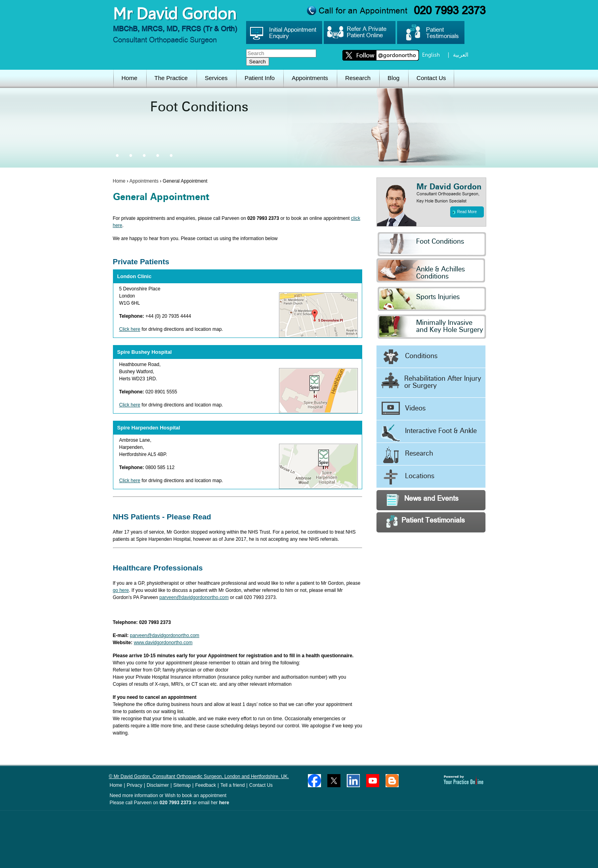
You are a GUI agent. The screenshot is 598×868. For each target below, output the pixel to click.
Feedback (205, 785)
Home (130, 78)
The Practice (171, 78)
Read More (464, 212)
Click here (130, 329)
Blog (394, 78)
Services (216, 78)
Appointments (310, 78)
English (431, 55)
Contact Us (431, 78)
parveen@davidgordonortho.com (194, 597)
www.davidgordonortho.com (163, 643)
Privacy (135, 785)
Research (358, 78)
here (224, 803)
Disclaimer (158, 785)
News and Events (422, 500)
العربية (461, 55)
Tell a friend (232, 785)
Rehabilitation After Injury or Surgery (431, 381)
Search (258, 62)
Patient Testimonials (426, 522)
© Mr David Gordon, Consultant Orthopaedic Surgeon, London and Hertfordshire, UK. (199, 776)
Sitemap (182, 785)
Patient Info (260, 78)
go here (121, 590)
